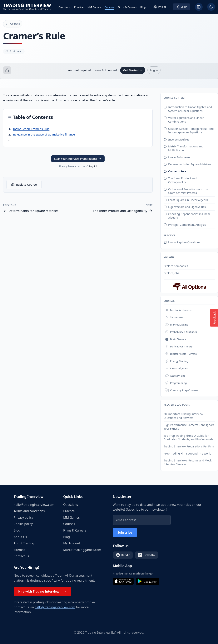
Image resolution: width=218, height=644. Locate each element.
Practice (79, 7)
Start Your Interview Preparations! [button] (78, 159)
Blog (143, 7)
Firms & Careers (127, 7)
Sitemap (20, 550)
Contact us (21, 556)
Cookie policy (23, 524)
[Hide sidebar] (199, 7)
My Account (72, 543)
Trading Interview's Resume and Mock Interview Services (188, 462)
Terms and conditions (29, 511)
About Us (20, 537)
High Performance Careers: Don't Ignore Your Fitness (189, 427)
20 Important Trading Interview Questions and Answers (183, 416)
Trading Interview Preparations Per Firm (189, 446)
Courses (109, 7)
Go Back (13, 24)
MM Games (94, 7)
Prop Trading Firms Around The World (187, 453)
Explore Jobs (171, 273)
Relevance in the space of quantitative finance (44, 134)
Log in (154, 70)
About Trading (24, 543)
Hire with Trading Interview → (42, 591)
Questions (64, 7)
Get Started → (133, 70)
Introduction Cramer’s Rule (31, 129)
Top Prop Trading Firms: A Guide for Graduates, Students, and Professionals (188, 438)
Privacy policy (23, 518)
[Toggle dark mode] (211, 7)
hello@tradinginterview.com (34, 505)
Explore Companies (176, 266)
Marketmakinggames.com (82, 550)
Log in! (93, 166)
